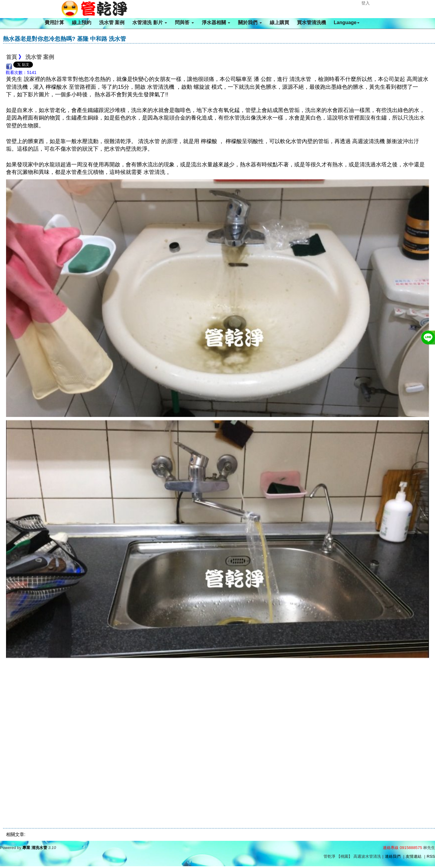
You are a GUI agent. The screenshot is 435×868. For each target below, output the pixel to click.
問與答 (184, 22)
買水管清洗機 (311, 22)
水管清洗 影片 (150, 22)
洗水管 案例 (112, 22)
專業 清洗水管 (35, 848)
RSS (431, 856)
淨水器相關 (216, 22)
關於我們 (250, 22)
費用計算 (54, 22)
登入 (366, 3)
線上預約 (82, 22)
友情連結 (414, 856)
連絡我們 (393, 856)
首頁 (11, 57)
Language (347, 22)
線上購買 (279, 22)
